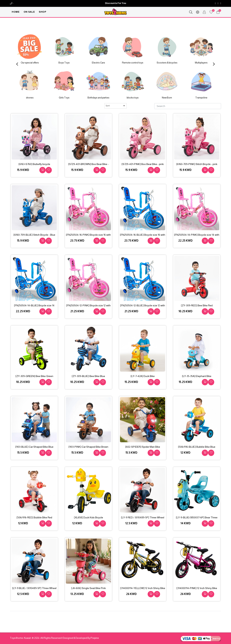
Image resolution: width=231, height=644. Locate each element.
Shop (43, 12)
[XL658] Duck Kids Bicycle (89, 517)
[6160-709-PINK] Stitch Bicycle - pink (197, 164)
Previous (17, 64)
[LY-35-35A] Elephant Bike (197, 376)
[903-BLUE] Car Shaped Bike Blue (34, 447)
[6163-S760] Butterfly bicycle (34, 164)
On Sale (29, 12)
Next (214, 64)
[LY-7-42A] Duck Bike (143, 376)
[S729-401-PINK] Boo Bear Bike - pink (143, 164)
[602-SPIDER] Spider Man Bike (143, 447)
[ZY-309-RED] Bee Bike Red (197, 305)
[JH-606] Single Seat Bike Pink (89, 588)
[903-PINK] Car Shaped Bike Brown (88, 447)
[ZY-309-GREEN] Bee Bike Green (34, 376)
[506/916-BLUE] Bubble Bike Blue (197, 447)
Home (16, 12)
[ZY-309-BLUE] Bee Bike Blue (88, 376)
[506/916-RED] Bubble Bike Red (34, 517)
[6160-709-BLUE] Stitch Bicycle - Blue (34, 235)
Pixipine (95, 638)
